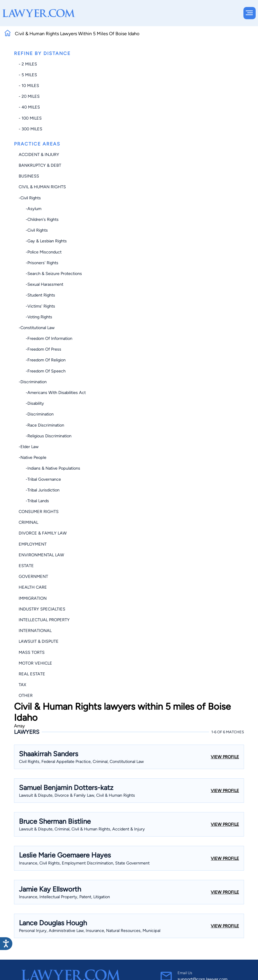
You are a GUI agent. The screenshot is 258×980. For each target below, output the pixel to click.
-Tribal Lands (34, 501)
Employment (33, 544)
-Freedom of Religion (42, 360)
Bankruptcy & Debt (40, 165)
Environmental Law (41, 555)
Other (26, 695)
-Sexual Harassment (41, 284)
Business (29, 176)
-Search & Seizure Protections (50, 274)
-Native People (33, 457)
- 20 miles (29, 96)
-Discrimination (33, 382)
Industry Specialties (42, 609)
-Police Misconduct (40, 252)
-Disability (31, 403)
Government (33, 576)
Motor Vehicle (35, 663)
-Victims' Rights (37, 306)
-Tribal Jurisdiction (39, 490)
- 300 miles (30, 129)
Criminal (28, 522)
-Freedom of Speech (42, 371)
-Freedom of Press (40, 349)
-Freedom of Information (45, 338)
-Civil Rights (30, 198)
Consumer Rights (39, 512)
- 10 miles (29, 86)
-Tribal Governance (40, 479)
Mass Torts (32, 652)
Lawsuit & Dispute (39, 641)
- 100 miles (30, 118)
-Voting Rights (35, 317)
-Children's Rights (39, 219)
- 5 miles (28, 75)
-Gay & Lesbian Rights (43, 241)
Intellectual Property (44, 620)
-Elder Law (29, 447)
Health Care (33, 587)
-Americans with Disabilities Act (52, 393)
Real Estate (32, 674)
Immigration (33, 598)
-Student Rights (37, 295)
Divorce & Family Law (43, 533)
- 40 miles (29, 107)
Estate (26, 566)
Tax (22, 685)
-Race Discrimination (41, 425)
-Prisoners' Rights (38, 263)
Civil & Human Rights (42, 187)
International (35, 631)
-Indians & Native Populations (49, 468)
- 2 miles (28, 64)
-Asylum (30, 209)
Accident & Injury (39, 155)
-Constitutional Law (37, 328)
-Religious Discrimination (45, 436)
